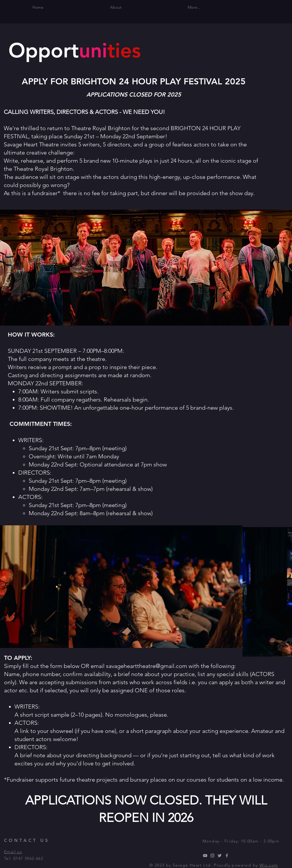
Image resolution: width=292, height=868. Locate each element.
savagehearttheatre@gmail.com (147, 666)
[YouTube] (205, 856)
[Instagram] (212, 856)
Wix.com (269, 865)
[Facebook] (227, 856)
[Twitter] (220, 856)
